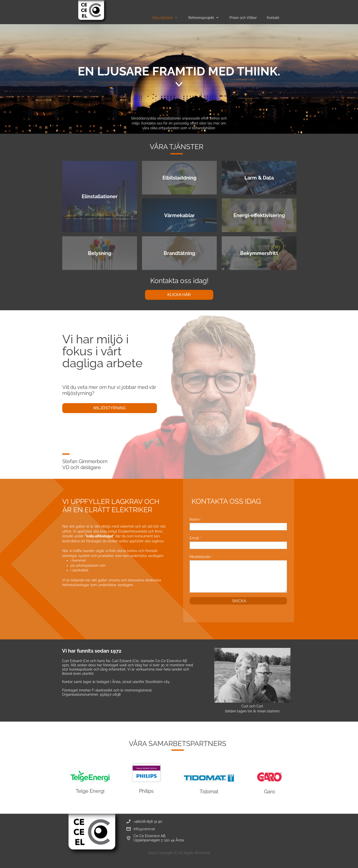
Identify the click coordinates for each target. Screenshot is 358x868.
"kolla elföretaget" (100, 536)
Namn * (196, 519)
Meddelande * (201, 557)
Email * (195, 538)
